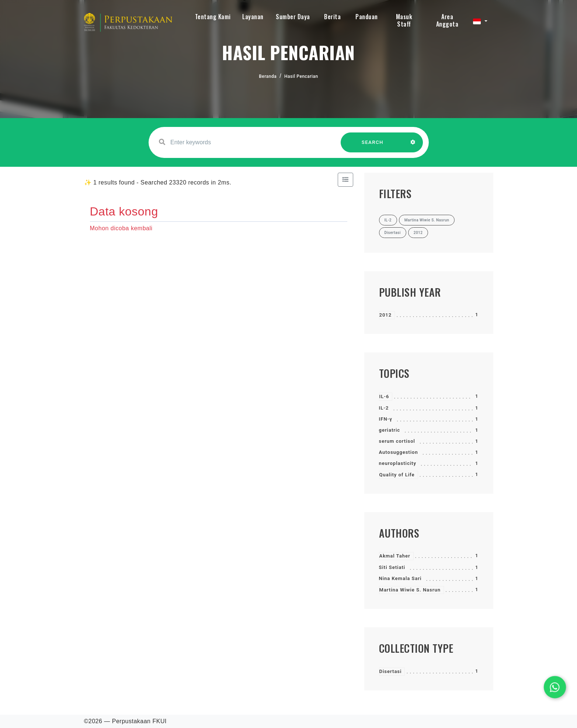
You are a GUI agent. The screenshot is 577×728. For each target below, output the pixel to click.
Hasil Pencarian (301, 76)
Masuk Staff (404, 20)
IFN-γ (386, 419)
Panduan (367, 17)
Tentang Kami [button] (213, 17)
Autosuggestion (399, 452)
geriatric (390, 430)
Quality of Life (397, 475)
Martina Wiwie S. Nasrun (410, 590)
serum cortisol (397, 441)
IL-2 (384, 408)
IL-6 (384, 396)
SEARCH (372, 146)
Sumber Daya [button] (293, 17)
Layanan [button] (253, 17)
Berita (332, 17)
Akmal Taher (395, 556)
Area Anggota (447, 20)
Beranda (268, 76)
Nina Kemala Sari (400, 578)
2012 (386, 315)
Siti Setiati (392, 567)
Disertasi (391, 671)
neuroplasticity (398, 463)
